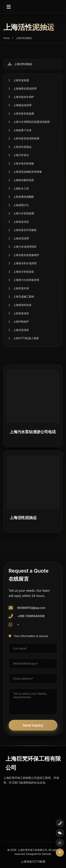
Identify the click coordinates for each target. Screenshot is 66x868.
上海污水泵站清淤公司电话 (33, 432)
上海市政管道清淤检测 (26, 138)
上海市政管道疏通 (24, 114)
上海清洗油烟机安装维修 (28, 172)
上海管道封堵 (21, 288)
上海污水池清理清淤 (25, 247)
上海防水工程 (21, 189)
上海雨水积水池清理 (25, 263)
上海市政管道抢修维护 (26, 255)
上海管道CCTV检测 (33, 862)
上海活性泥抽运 (22, 147)
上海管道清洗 (21, 222)
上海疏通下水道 (22, 130)
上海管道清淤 (21, 313)
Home (7, 38)
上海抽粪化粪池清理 (25, 89)
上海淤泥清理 (21, 238)
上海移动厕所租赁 (24, 180)
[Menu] (9, 7)
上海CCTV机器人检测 (26, 338)
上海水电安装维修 (24, 163)
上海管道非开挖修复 (25, 230)
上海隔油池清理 (22, 105)
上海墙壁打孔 (21, 205)
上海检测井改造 (22, 305)
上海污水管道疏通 (24, 213)
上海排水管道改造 (24, 272)
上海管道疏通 (21, 80)
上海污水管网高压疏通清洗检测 (32, 122)
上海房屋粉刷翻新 (24, 197)
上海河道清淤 (21, 330)
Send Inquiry (33, 725)
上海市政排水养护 (24, 97)
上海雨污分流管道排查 (26, 280)
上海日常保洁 (21, 155)
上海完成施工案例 (24, 297)
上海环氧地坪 (21, 322)
